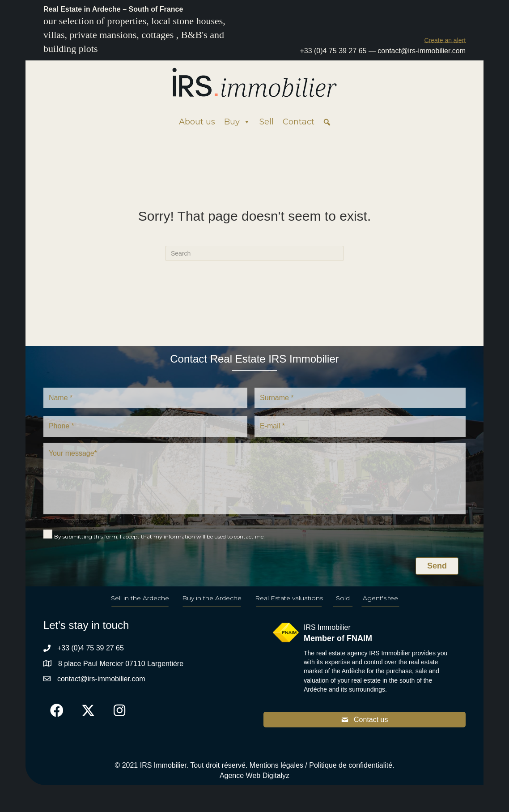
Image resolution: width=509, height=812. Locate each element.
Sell (267, 122)
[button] (445, 40)
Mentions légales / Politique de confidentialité (321, 765)
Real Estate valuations (289, 598)
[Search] (254, 253)
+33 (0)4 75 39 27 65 (333, 51)
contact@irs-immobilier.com (422, 51)
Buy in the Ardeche (212, 598)
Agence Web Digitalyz (254, 776)
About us (197, 122)
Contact (299, 122)
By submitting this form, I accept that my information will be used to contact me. (159, 536)
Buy (237, 122)
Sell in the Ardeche (140, 598)
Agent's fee (380, 598)
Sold (343, 598)
